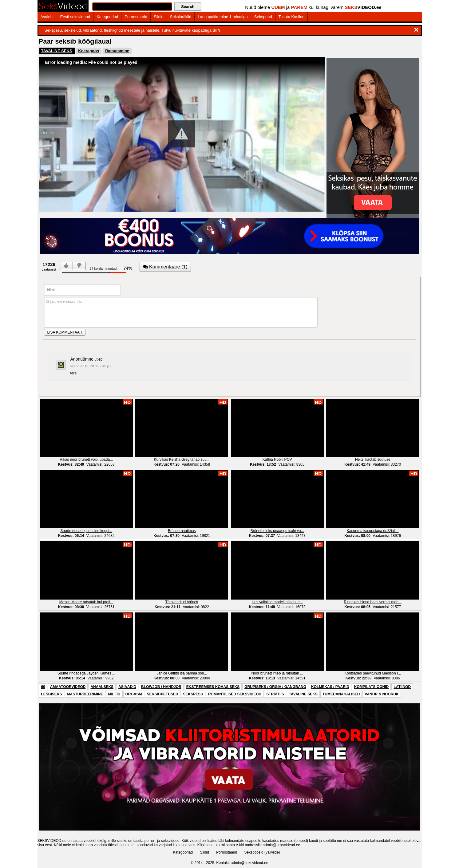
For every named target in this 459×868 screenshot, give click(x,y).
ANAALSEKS (102, 687)
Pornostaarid (136, 17)
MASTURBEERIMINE (85, 694)
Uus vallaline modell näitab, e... (277, 602)
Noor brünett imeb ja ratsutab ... (277, 673)
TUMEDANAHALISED (341, 694)
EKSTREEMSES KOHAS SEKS (213, 687)
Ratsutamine (117, 51)
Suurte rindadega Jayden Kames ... (86, 673)
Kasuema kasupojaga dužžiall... (373, 531)
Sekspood (263, 17)
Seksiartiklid (181, 17)
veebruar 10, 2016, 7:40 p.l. (91, 366)
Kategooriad (107, 17)
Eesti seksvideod (75, 17)
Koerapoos (89, 51)
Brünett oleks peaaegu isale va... (277, 531)
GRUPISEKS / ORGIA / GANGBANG (275, 687)
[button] (182, 134)
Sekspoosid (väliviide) (262, 852)
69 (43, 687)
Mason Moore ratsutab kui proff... (86, 602)
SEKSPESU (193, 694)
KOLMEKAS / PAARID (330, 687)
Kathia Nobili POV (277, 459)
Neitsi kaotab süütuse (373, 459)
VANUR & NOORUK (382, 694)
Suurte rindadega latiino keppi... (86, 531)
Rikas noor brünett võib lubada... (86, 459)
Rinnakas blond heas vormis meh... (373, 602)
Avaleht (47, 17)
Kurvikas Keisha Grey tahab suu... (182, 459)
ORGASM (134, 694)
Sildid (159, 17)
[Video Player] (182, 134)
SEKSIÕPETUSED (163, 694)
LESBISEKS (52, 694)
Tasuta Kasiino (292, 17)
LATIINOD (402, 687)
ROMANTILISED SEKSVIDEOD (235, 694)
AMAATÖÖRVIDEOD (68, 687)
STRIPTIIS (275, 694)
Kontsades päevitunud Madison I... (373, 673)
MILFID (114, 694)
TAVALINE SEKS (57, 51)
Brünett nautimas (182, 531)
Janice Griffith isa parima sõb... (182, 673)
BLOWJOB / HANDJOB (161, 687)
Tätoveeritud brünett (182, 602)
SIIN (217, 30)
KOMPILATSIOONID (371, 687)
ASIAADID (127, 687)
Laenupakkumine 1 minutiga (223, 17)
